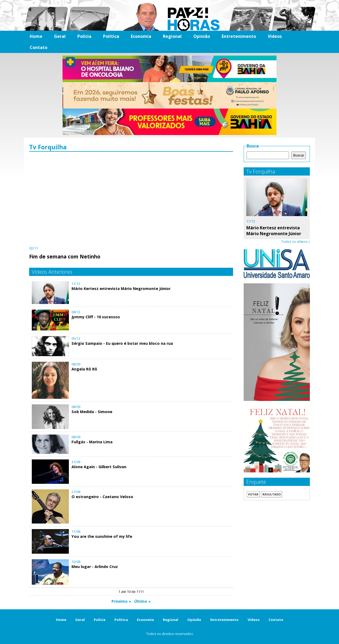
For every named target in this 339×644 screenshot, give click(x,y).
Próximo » (121, 601)
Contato (39, 47)
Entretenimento (239, 36)
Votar (253, 494)
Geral (60, 36)
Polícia (84, 36)
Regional (172, 36)
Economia (141, 36)
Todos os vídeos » (296, 241)
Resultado (272, 494)
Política (111, 36)
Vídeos (275, 36)
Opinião (202, 36)
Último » (142, 601)
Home (36, 36)
